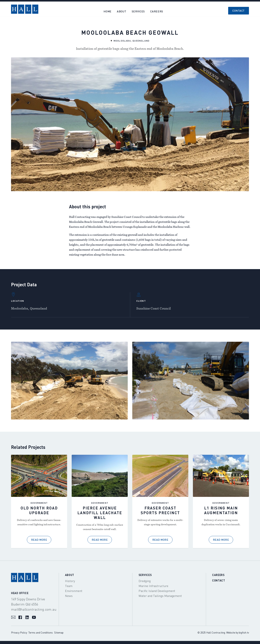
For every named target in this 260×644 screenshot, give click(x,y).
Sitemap (59, 632)
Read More (39, 540)
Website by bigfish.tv (238, 632)
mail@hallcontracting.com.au (34, 609)
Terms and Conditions (41, 632)
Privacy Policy (19, 632)
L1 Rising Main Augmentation (221, 510)
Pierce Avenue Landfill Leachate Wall (100, 513)
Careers (218, 575)
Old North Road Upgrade (39, 510)
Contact (239, 11)
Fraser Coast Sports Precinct (160, 510)
